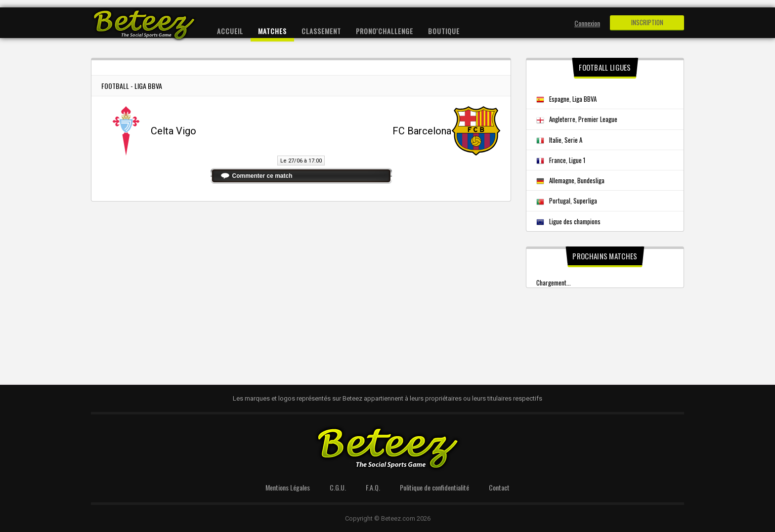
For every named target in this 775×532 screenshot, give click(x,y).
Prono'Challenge (385, 31)
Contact (499, 487)
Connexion (587, 23)
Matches (272, 31)
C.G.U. (338, 487)
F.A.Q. (373, 487)
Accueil (230, 31)
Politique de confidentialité (434, 487)
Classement (321, 31)
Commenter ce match (262, 176)
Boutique (444, 31)
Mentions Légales (288, 487)
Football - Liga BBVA (132, 86)
